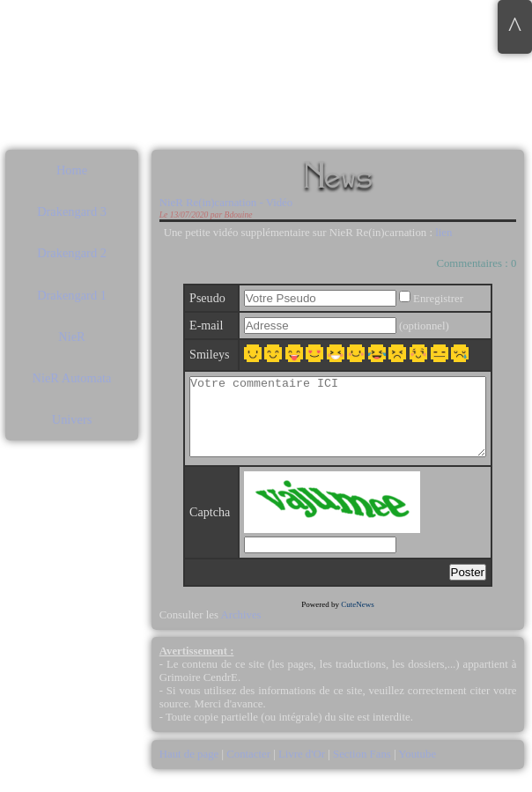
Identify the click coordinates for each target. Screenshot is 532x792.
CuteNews (358, 620)
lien (443, 233)
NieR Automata (72, 378)
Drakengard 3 (72, 211)
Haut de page (191, 770)
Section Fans (362, 770)
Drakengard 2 (72, 253)
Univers (72, 419)
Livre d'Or (302, 770)
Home (72, 170)
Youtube (417, 770)
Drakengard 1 (72, 295)
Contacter (248, 770)
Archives (240, 631)
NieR (71, 337)
